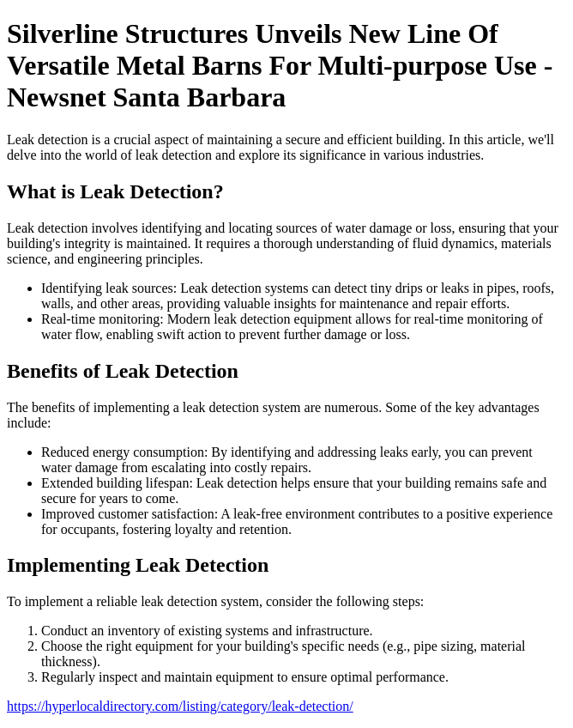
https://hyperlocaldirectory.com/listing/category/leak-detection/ (180, 706)
